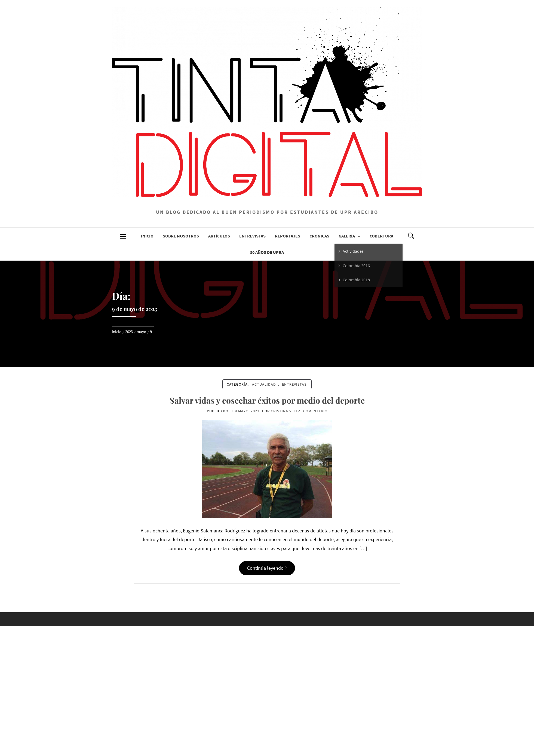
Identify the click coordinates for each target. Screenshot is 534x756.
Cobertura (381, 236)
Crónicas (319, 236)
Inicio (147, 236)
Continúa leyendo (267, 568)
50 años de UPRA (267, 252)
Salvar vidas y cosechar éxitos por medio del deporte (267, 400)
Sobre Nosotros (181, 236)
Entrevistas (252, 236)
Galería (349, 236)
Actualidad (264, 384)
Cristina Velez (286, 411)
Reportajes (288, 236)
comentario (315, 411)
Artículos (219, 236)
